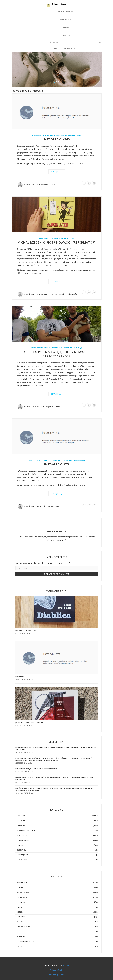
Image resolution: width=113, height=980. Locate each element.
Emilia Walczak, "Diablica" (26, 631)
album (20, 922)
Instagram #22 (21, 677)
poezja (20, 888)
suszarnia (21, 850)
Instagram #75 (57, 464)
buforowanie (23, 840)
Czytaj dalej (57, 172)
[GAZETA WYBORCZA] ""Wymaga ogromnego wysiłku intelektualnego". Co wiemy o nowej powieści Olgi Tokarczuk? (56, 749)
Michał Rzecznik (61, 135)
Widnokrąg (37, 135)
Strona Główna (66, 11)
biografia (21, 917)
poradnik (21, 936)
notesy (20, 946)
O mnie (66, 28)
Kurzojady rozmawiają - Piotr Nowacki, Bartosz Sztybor (56, 354)
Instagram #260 (57, 139)
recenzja (54, 294)
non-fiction (22, 883)
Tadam (34, 348)
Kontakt (66, 36)
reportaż (21, 902)
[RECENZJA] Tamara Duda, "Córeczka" (30, 723)
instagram (55, 185)
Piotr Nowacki (48, 135)
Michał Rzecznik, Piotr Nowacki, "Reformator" (57, 242)
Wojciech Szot (29, 185)
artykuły (21, 826)
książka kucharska (25, 941)
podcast (21, 845)
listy (19, 932)
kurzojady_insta (74, 135)
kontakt (65, 966)
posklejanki (22, 855)
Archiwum (66, 19)
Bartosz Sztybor (44, 348)
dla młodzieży (23, 927)
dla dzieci (22, 907)
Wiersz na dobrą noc (26, 830)
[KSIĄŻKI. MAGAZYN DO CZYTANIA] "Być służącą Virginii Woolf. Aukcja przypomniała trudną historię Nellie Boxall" (55, 778)
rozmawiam (56, 407)
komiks (74, 294)
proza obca (22, 897)
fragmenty (22, 860)
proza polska (23, 892)
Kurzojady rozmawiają (73, 348)
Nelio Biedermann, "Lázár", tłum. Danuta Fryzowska (36, 769)
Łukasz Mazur (80, 460)
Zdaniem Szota (59, 4)
